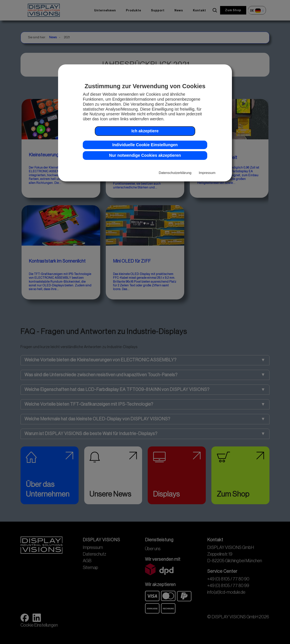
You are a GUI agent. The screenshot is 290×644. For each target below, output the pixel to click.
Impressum (207, 173)
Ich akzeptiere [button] (145, 131)
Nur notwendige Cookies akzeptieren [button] (145, 155)
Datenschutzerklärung (175, 173)
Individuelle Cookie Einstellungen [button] (145, 145)
